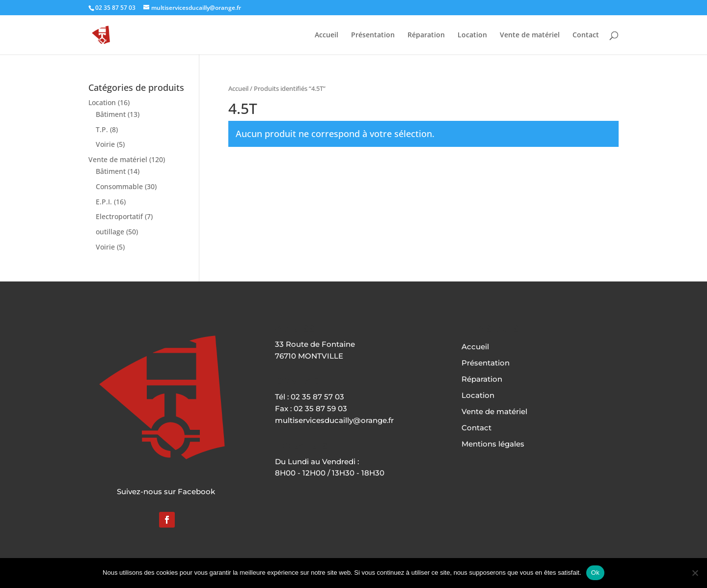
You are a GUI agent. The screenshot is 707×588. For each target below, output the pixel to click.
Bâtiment (111, 114)
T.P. (102, 129)
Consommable (119, 186)
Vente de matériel (530, 35)
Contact (586, 35)
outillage (110, 232)
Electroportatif (119, 216)
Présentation (373, 35)
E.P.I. (104, 202)
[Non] (695, 573)
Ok (595, 573)
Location (472, 35)
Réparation (426, 35)
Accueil (326, 35)
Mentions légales (493, 444)
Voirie (105, 144)
